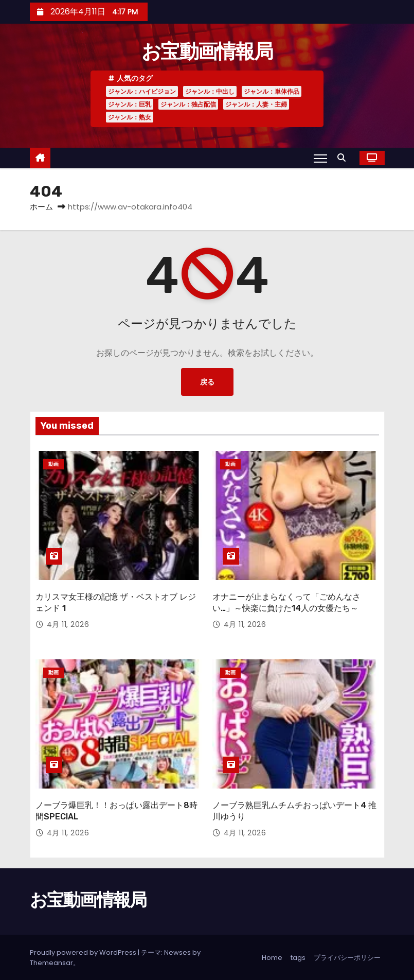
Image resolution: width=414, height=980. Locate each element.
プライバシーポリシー (347, 957)
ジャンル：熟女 (130, 117)
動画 (53, 464)
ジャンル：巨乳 (130, 104)
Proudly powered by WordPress (84, 951)
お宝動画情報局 (207, 51)
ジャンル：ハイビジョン (142, 91)
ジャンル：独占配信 (188, 104)
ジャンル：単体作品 (272, 91)
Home (272, 957)
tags (298, 957)
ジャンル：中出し (210, 91)
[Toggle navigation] (320, 158)
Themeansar (51, 962)
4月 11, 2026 (68, 624)
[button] (344, 158)
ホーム (41, 207)
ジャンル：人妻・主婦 (256, 104)
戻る (207, 382)
